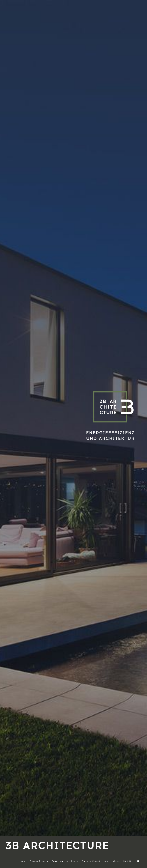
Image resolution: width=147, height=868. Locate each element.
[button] (138, 861)
